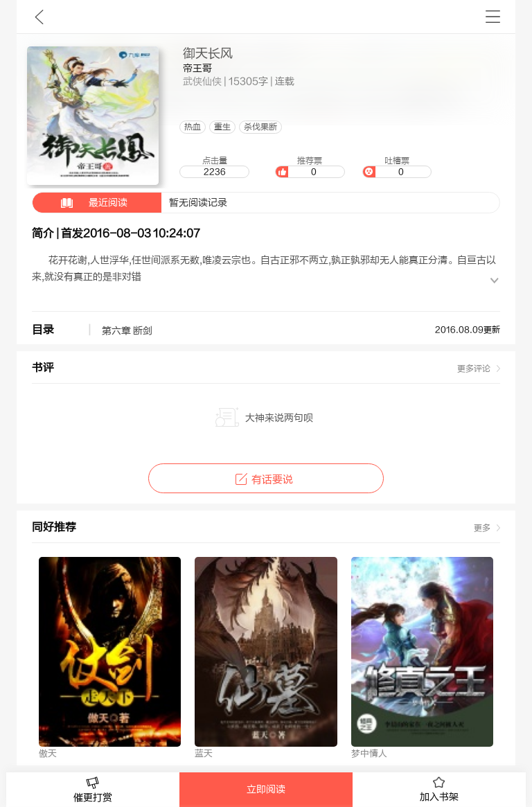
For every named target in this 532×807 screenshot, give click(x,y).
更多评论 (474, 369)
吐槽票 (397, 167)
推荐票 (310, 167)
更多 (482, 528)
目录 (43, 330)
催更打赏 (93, 790)
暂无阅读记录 (130, 203)
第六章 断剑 (127, 331)
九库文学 (39, 17)
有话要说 (266, 480)
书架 (493, 17)
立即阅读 (266, 790)
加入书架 (439, 790)
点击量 (214, 167)
